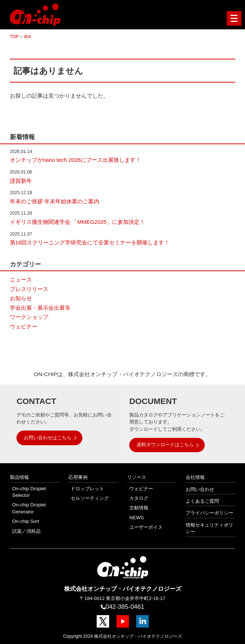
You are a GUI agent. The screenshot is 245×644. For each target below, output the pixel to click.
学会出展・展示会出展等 (40, 308)
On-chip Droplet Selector (29, 492)
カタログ (139, 498)
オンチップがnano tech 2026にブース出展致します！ (75, 160)
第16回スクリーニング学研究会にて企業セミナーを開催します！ (90, 242)
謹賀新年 (21, 181)
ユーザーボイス (146, 527)
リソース (137, 478)
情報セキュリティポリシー (209, 528)
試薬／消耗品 (26, 531)
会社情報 (195, 478)
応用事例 (78, 478)
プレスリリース (29, 289)
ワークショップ (29, 317)
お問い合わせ (200, 489)
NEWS (136, 518)
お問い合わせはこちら (48, 438)
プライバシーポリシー (209, 513)
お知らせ (21, 298)
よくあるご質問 (202, 501)
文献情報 (139, 508)
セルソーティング (90, 498)
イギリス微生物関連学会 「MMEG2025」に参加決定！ (77, 222)
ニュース (21, 279)
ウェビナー (24, 326)
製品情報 (19, 478)
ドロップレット (87, 489)
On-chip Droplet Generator (29, 508)
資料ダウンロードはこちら (165, 445)
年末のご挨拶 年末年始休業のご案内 (55, 201)
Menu (232, 19)
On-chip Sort (26, 521)
